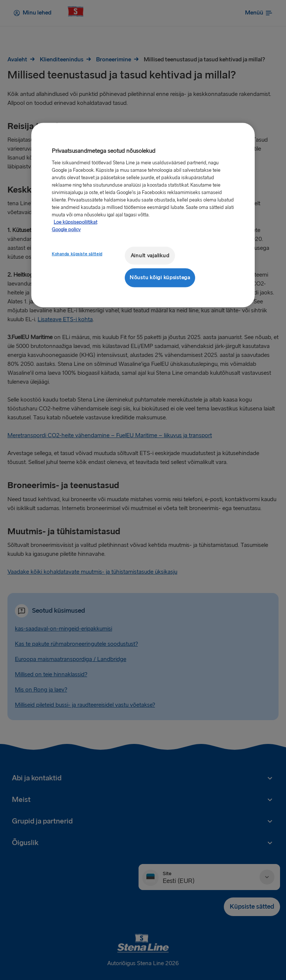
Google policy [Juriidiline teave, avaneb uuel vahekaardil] (66, 229)
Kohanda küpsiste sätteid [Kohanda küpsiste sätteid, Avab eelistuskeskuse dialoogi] (77, 254)
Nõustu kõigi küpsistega (160, 278)
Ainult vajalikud (150, 255)
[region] (143, 215)
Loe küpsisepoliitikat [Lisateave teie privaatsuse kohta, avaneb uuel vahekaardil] (75, 222)
